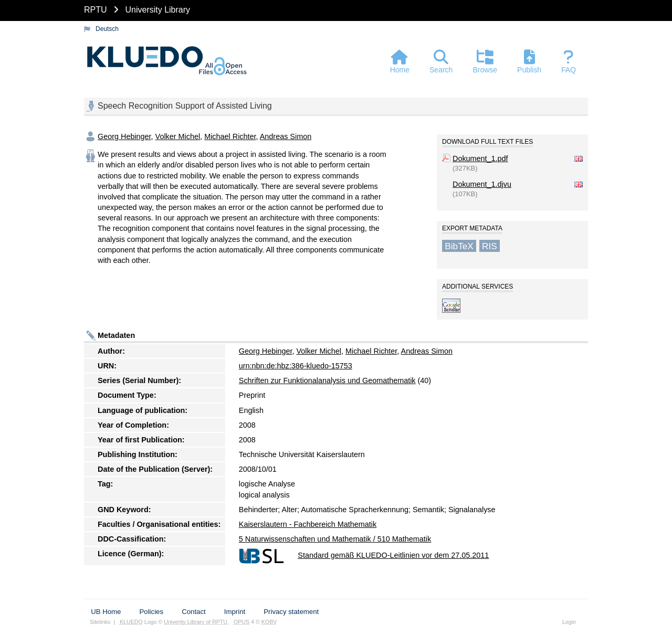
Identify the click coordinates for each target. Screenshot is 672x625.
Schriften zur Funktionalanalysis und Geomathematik (327, 380)
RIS (490, 246)
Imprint (235, 612)
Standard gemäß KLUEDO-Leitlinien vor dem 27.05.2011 (393, 555)
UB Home (106, 612)
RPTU (96, 10)
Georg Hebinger (124, 136)
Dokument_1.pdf (480, 158)
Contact (193, 612)
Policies (151, 612)
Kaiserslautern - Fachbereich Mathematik (308, 524)
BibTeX (459, 246)
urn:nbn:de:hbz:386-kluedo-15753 (296, 366)
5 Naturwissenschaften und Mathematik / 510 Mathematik (335, 539)
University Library (157, 10)
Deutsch (107, 29)
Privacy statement (291, 612)
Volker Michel (178, 136)
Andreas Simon (286, 136)
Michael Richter (230, 136)
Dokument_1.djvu (482, 184)
